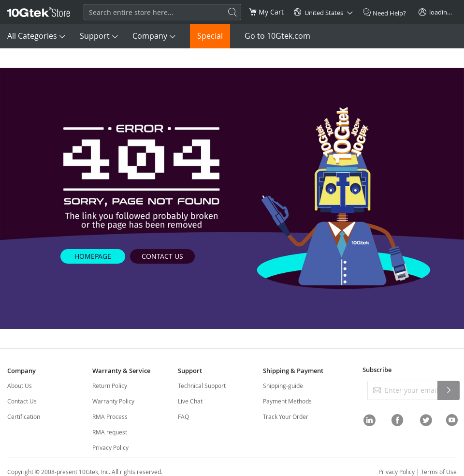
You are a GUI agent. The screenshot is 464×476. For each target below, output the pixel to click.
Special (210, 36)
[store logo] (39, 12)
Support (95, 36)
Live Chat (190, 401)
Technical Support (202, 386)
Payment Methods (287, 401)
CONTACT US (162, 256)
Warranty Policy (113, 401)
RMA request (110, 432)
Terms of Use (439, 472)
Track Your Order (286, 416)
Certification (24, 416)
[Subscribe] (449, 390)
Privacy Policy (110, 447)
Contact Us (22, 401)
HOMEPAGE (93, 256)
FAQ (183, 416)
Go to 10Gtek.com (277, 36)
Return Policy (110, 386)
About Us (20, 386)
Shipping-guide (283, 386)
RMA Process (110, 416)
